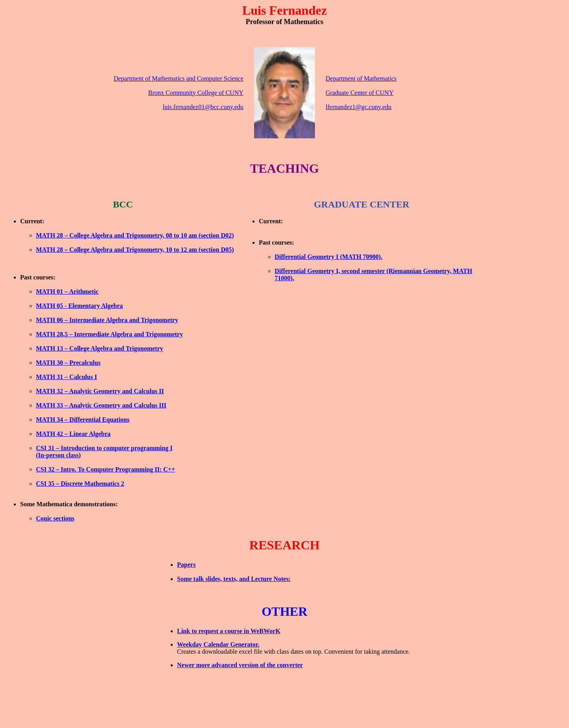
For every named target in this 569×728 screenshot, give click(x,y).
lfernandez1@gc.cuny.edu (359, 107)
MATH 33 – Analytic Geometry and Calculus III (101, 405)
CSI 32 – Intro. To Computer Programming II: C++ (106, 469)
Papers (186, 565)
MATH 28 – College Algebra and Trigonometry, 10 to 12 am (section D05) (135, 250)
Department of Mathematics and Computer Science (179, 78)
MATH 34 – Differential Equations (83, 420)
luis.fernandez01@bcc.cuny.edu (203, 107)
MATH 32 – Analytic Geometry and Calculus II (100, 391)
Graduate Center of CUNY (360, 93)
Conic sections (55, 518)
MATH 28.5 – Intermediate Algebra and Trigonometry (109, 334)
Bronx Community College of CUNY (196, 93)
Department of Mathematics (361, 78)
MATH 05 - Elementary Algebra (79, 306)
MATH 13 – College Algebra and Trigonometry (100, 348)
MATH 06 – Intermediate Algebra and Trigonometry (107, 320)
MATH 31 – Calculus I (66, 377)
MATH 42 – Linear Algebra (73, 434)
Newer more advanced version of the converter (240, 665)
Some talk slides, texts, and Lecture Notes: (234, 579)
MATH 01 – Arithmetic (67, 291)
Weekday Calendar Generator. (218, 644)
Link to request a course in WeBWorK (229, 631)
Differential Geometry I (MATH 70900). (329, 257)
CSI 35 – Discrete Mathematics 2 (80, 484)
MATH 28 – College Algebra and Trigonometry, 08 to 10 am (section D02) (135, 235)
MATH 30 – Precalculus (68, 363)
